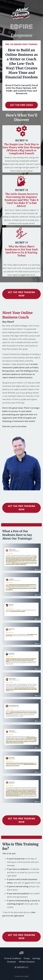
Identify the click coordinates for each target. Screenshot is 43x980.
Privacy (27, 958)
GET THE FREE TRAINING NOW (21, 294)
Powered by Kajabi (21, 976)
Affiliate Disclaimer (27, 962)
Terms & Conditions (12, 958)
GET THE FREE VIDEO (21, 105)
